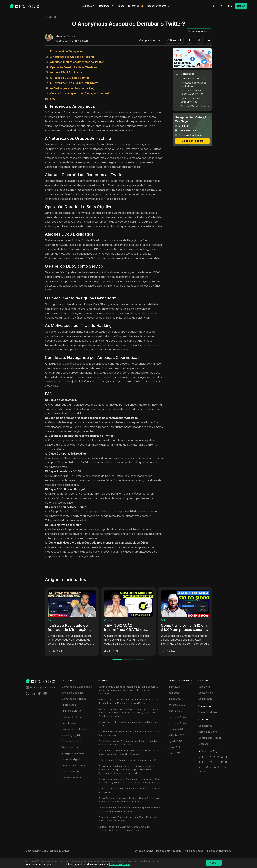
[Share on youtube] (45, 693)
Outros (51, 620)
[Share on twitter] (27, 693)
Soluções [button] (89, 6)
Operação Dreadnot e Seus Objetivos (74, 67)
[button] (218, 6)
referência (134, 6)
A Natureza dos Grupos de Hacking (72, 57)
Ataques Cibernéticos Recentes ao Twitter (77, 62)
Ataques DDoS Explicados (66, 72)
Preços (121, 6)
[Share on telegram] (39, 693)
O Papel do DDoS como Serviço (70, 78)
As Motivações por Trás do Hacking (72, 88)
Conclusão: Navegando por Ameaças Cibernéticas (82, 93)
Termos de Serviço (143, 851)
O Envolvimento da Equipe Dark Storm (74, 83)
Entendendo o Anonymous (67, 51)
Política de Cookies (194, 851)
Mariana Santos (65, 36)
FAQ (53, 99)
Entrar (229, 6)
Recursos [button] (106, 6)
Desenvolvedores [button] (159, 6)
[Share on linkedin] (33, 693)
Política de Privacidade (169, 851)
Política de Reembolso (219, 851)
